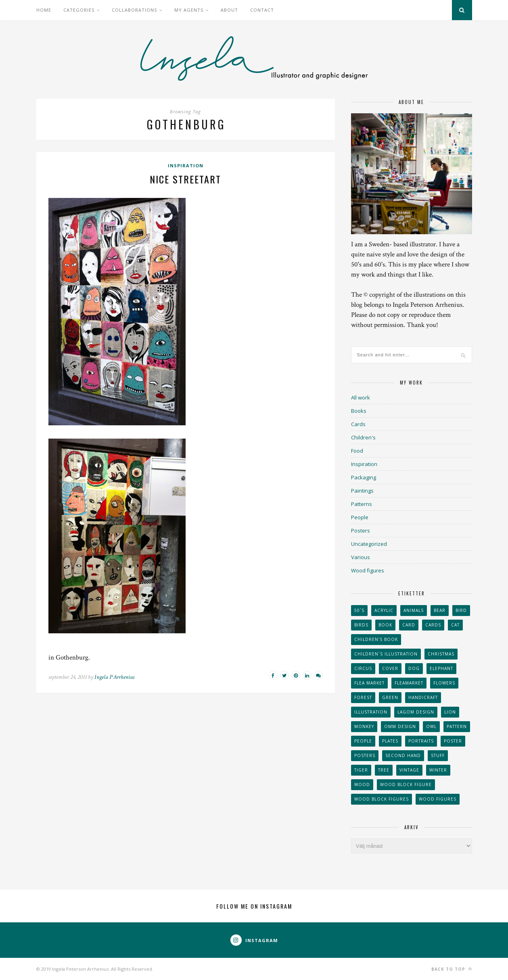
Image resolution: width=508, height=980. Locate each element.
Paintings (362, 491)
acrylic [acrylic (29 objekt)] (384, 610)
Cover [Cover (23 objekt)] (390, 668)
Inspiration (186, 165)
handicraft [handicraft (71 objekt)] (423, 697)
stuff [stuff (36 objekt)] (438, 755)
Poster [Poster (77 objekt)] (453, 741)
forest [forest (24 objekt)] (363, 697)
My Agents (189, 10)
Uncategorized (369, 544)
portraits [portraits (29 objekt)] (421, 741)
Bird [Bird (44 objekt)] (461, 610)
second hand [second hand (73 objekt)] (403, 755)
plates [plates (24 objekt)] (390, 741)
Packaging (364, 477)
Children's (363, 437)
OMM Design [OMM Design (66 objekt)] (400, 726)
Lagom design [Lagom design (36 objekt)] (416, 712)
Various (361, 557)
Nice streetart (185, 179)
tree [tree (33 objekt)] (384, 770)
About (229, 10)
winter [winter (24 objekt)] (438, 770)
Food (357, 451)
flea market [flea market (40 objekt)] (369, 683)
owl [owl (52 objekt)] (431, 726)
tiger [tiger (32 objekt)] (361, 770)
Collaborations (134, 10)
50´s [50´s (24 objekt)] (359, 610)
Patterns (362, 504)
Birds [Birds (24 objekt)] (361, 625)
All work (361, 397)
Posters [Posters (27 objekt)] (365, 755)
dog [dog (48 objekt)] (414, 668)
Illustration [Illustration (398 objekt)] (371, 712)
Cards (358, 424)
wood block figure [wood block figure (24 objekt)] (406, 784)
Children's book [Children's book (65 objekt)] (376, 639)
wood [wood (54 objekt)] (362, 784)
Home (44, 10)
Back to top (452, 969)
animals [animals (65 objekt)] (414, 610)
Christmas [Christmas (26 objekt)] (441, 654)
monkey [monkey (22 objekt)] (364, 726)
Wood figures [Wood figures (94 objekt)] (438, 799)
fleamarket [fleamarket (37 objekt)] (409, 683)
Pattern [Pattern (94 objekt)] (457, 726)
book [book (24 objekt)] (385, 625)
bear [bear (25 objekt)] (440, 610)
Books (359, 411)
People (360, 517)
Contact (262, 10)
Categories (79, 10)
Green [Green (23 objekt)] (390, 697)
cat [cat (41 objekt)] (455, 625)
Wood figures (368, 570)
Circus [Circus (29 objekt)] (363, 668)
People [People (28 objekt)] (363, 741)
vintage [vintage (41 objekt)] (409, 770)
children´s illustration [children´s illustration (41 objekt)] (386, 654)
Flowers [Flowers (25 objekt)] (444, 683)
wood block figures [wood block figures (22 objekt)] (382, 799)
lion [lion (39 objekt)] (450, 712)
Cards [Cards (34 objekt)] (433, 625)
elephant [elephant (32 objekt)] (441, 668)
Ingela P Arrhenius (114, 677)
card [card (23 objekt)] (409, 625)
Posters (361, 531)
